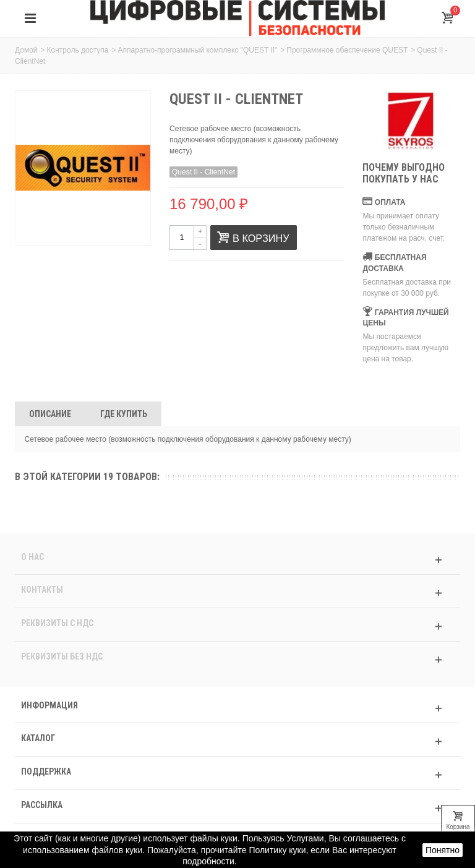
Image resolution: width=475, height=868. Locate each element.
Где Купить (124, 414)
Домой (26, 50)
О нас (32, 557)
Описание (50, 414)
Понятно (443, 850)
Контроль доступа (78, 50)
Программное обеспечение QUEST (347, 50)
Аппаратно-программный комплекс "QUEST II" (198, 50)
